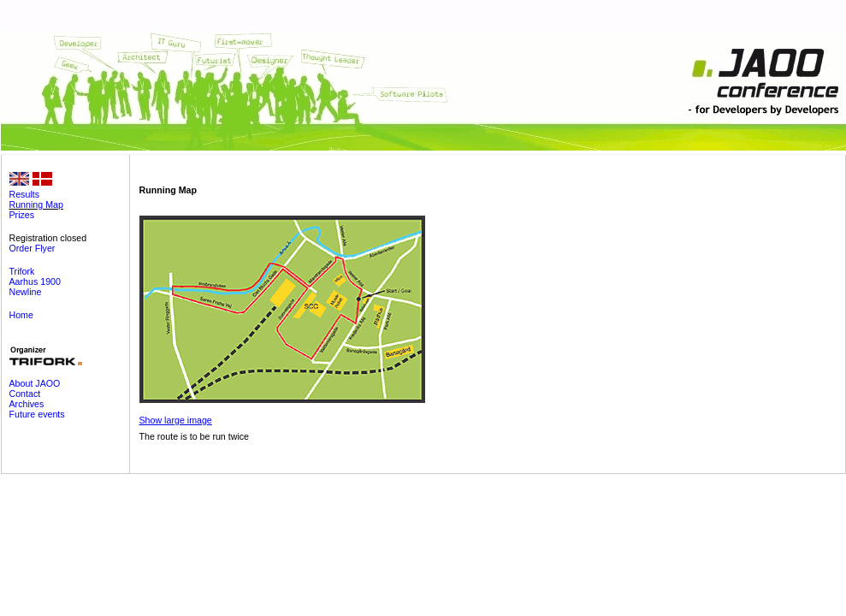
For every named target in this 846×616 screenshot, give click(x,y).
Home (21, 315)
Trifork (22, 271)
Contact (25, 394)
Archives (27, 404)
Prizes (22, 215)
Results (25, 194)
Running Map (36, 204)
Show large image (176, 420)
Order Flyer (33, 248)
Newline (26, 292)
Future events (37, 414)
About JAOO (35, 383)
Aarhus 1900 (35, 281)
